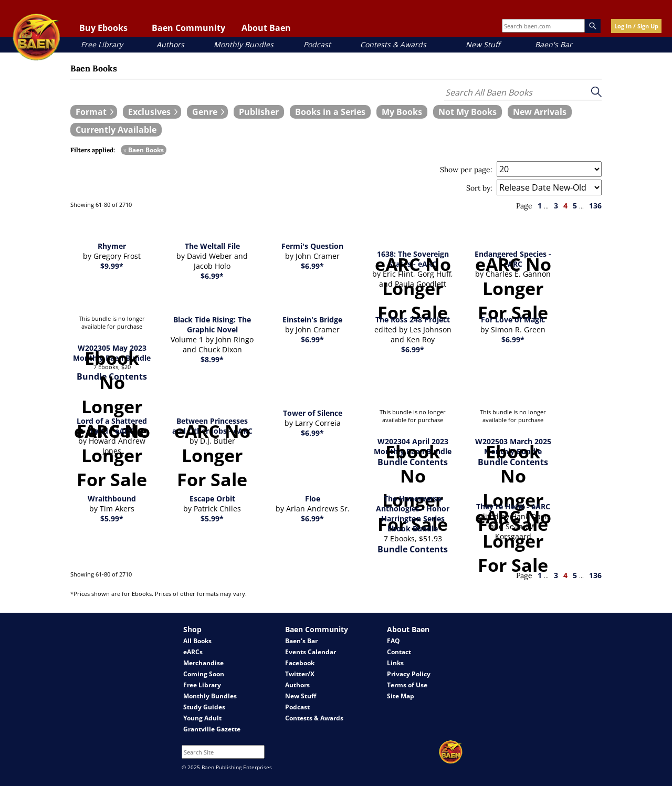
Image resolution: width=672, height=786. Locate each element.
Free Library (102, 44)
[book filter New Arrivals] (540, 112)
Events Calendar (311, 652)
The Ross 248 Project (413, 319)
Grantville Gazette (212, 729)
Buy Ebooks (103, 28)
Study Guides (204, 707)
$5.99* (112, 518)
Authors (170, 44)
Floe (313, 499)
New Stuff (483, 44)
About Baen (266, 28)
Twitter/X (300, 674)
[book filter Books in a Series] (330, 112)
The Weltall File (212, 246)
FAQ (393, 641)
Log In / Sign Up (636, 26)
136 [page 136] (595, 206)
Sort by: (479, 188)
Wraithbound (112, 499)
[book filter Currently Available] (116, 130)
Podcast (317, 44)
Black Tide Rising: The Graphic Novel (212, 324)
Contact (399, 652)
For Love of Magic (513, 319)
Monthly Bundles (244, 44)
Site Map (401, 696)
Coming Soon (204, 674)
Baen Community (188, 28)
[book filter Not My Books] (468, 112)
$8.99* (212, 359)
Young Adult (202, 718)
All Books (197, 641)
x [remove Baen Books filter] (125, 150)
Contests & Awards (393, 44)
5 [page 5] (575, 206)
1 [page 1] (540, 206)
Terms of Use (407, 685)
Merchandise (203, 663)
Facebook (300, 663)
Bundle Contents (413, 549)
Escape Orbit (212, 499)
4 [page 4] (565, 206)
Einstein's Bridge (312, 319)
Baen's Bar (554, 44)
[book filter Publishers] (259, 112)
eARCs (193, 652)
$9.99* (112, 266)
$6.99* (212, 276)
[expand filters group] (94, 112)
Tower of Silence (313, 413)
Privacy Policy (409, 674)
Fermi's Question (312, 246)
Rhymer (112, 246)
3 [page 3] (556, 206)
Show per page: (466, 170)
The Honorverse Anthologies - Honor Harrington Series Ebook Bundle (413, 513)
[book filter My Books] (402, 112)
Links (395, 663)
